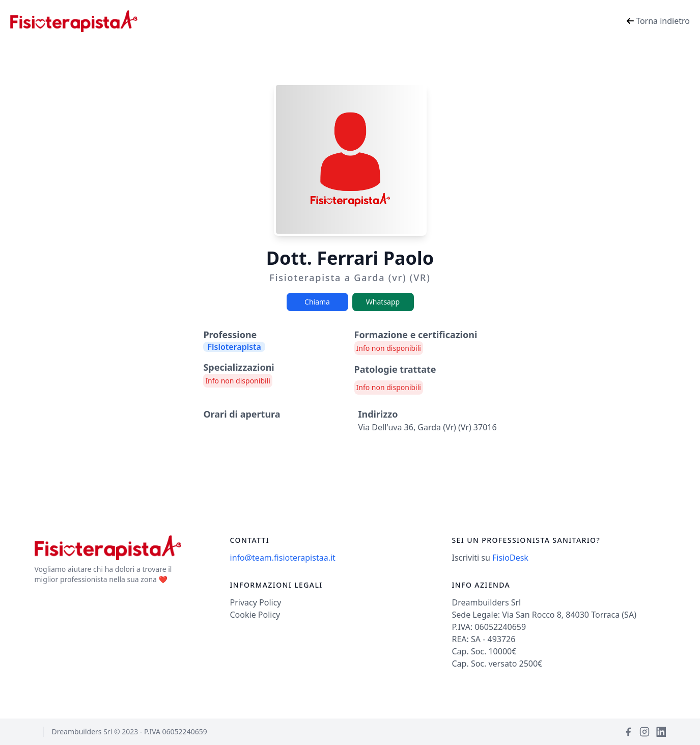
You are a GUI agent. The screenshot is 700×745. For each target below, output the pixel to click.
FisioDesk (510, 558)
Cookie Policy (255, 615)
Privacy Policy (256, 602)
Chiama (317, 302)
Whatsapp (383, 302)
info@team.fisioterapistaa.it (283, 558)
